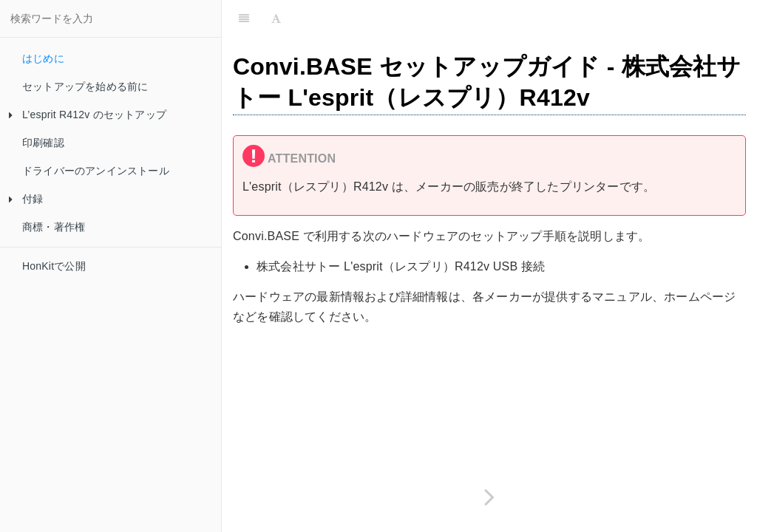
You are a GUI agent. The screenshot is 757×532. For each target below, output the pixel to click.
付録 (26, 199)
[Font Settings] (276, 18)
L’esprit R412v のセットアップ (88, 115)
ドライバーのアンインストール (96, 171)
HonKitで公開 (54, 266)
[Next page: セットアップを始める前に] (489, 497)
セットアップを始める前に (85, 86)
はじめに (43, 58)
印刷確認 (43, 143)
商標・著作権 (54, 227)
